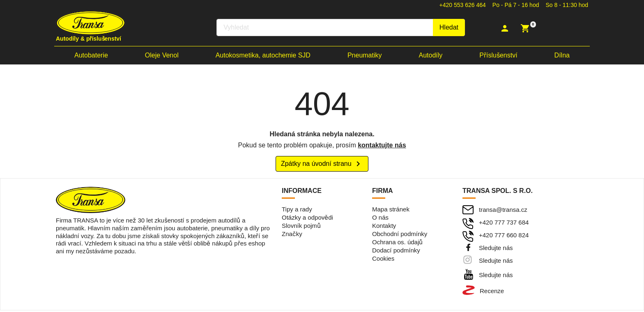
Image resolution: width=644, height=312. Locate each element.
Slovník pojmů (301, 227)
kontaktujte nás (382, 146)
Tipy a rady (297, 211)
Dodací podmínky (396, 252)
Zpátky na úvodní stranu (322, 165)
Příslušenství (498, 56)
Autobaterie (91, 56)
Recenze (492, 292)
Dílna (562, 56)
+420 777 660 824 (504, 237)
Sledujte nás (496, 249)
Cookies (383, 260)
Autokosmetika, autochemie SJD (263, 56)
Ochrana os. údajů (397, 244)
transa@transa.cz (503, 211)
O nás (380, 219)
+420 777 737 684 (504, 224)
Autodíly (431, 56)
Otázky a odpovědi (307, 219)
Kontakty (384, 227)
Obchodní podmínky (400, 235)
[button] (506, 29)
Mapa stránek (391, 211)
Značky (292, 235)
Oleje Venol (162, 56)
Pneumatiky (365, 56)
